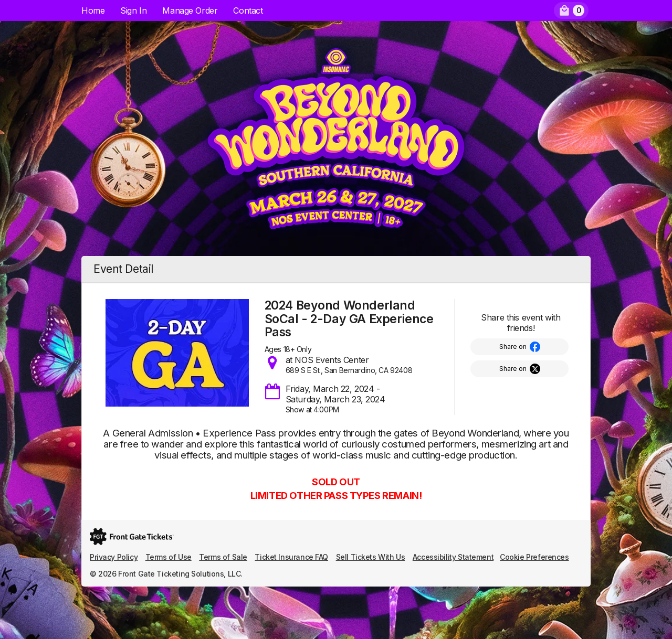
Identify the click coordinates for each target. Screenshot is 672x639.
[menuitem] (571, 10)
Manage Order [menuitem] (190, 10)
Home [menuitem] (93, 10)
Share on (513, 347)
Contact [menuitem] (248, 10)
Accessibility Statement (453, 557)
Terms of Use (169, 557)
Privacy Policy (114, 557)
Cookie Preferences (534, 557)
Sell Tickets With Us (371, 557)
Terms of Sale (223, 557)
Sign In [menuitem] (133, 10)
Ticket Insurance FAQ (291, 557)
